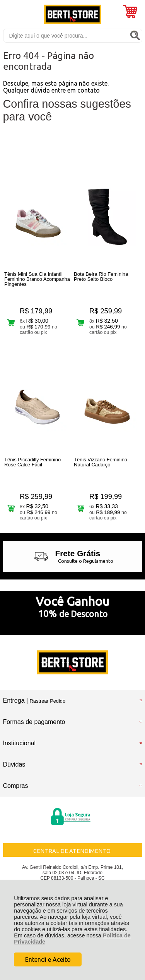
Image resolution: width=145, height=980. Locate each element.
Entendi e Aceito (48, 959)
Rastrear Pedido (48, 701)
